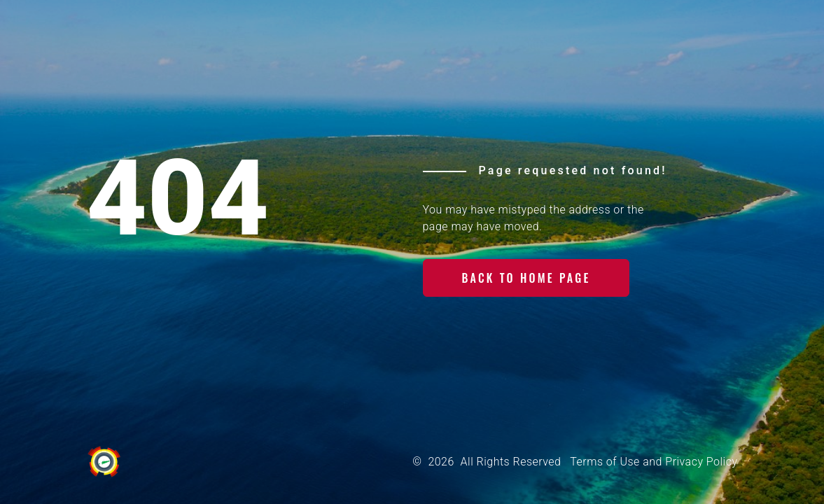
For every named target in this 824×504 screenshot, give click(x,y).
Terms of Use (605, 462)
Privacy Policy (701, 462)
